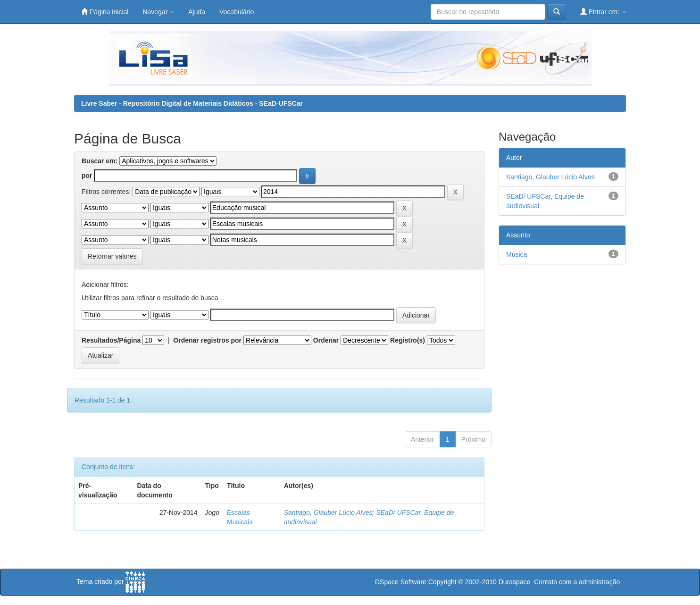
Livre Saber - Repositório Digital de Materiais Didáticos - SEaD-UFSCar (192, 103)
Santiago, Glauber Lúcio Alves (328, 513)
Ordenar (326, 340)
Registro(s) (408, 340)
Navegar (158, 12)
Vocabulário (237, 12)
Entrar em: (603, 12)
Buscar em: (100, 161)
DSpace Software (401, 582)
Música (517, 254)
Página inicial (105, 12)
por (87, 176)
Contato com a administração (577, 582)
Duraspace (515, 582)
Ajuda (197, 12)
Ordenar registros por (207, 340)
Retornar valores (112, 256)
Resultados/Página (111, 340)
